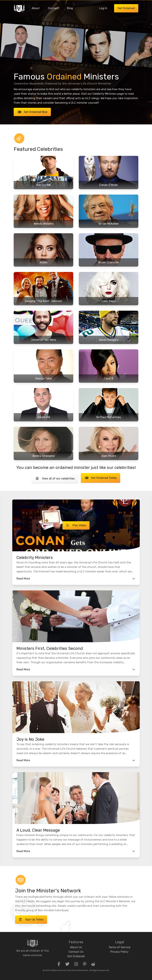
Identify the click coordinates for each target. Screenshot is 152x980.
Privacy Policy (119, 952)
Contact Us (76, 952)
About (36, 8)
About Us (76, 947)
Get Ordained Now (32, 112)
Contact (53, 8)
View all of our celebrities (55, 479)
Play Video (76, 525)
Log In (103, 8)
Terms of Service (119, 947)
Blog (70, 8)
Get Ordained (126, 8)
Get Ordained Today (100, 478)
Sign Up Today (31, 920)
